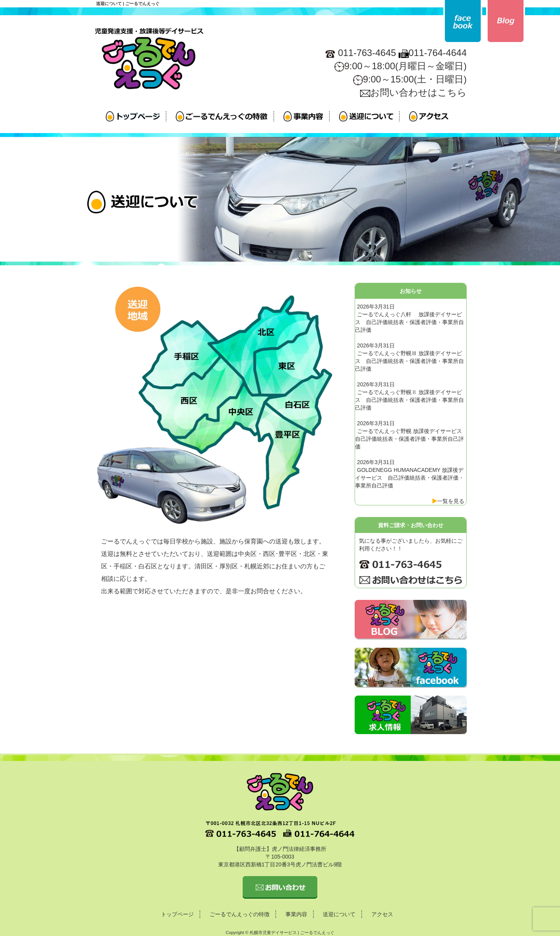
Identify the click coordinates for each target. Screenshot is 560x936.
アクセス (382, 914)
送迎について (339, 914)
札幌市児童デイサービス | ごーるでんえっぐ (292, 932)
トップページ (177, 914)
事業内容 (296, 914)
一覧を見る (451, 501)
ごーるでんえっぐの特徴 (240, 914)
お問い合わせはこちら (413, 92)
